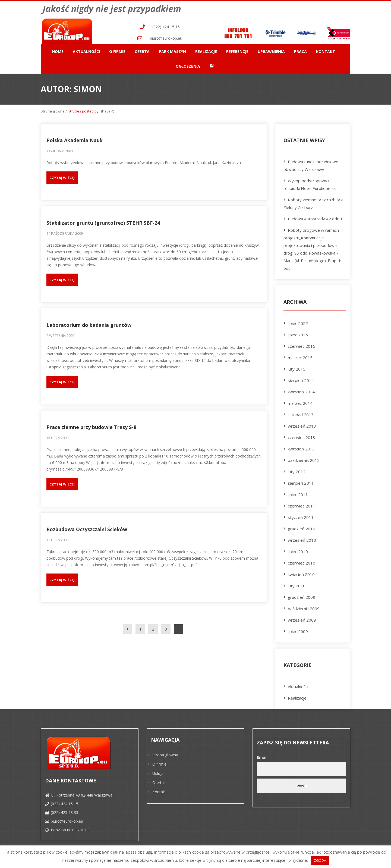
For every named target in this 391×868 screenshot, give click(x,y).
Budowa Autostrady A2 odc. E (316, 217)
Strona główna (53, 109)
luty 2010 (297, 584)
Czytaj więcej (62, 176)
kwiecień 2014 (301, 390)
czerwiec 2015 (302, 345)
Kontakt (326, 50)
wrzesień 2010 (302, 539)
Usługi (158, 772)
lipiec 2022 (298, 322)
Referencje (237, 50)
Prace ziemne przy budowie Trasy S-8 (91, 426)
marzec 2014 (300, 402)
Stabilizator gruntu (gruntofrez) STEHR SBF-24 (103, 221)
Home (58, 50)
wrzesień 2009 (302, 619)
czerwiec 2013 (302, 436)
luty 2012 (297, 470)
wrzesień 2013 (302, 425)
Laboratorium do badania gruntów (89, 324)
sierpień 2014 (301, 379)
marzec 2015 (300, 356)
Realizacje (206, 50)
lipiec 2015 (298, 333)
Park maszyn (172, 50)
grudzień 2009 (302, 596)
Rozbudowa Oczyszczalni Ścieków (87, 528)
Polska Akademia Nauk (75, 139)
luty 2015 (297, 368)
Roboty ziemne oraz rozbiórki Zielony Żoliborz (313, 202)
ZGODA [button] (320, 860)
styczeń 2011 (301, 516)
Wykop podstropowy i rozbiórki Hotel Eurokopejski (310, 183)
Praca (300, 50)
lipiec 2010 (298, 550)
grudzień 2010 (302, 527)
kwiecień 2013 (301, 447)
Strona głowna (165, 753)
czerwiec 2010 (302, 562)
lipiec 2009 (298, 630)
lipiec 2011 (298, 493)
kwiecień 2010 (301, 573)
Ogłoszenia (188, 65)
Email (262, 756)
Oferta (142, 50)
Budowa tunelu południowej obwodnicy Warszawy (311, 164)
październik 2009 (304, 607)
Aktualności (86, 50)
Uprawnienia (271, 50)
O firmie (117, 50)
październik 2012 (304, 459)
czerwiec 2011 (302, 504)
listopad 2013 (301, 413)
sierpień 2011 (301, 482)
